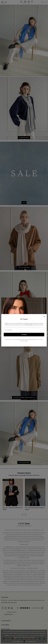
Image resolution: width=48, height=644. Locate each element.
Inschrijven (24, 335)
